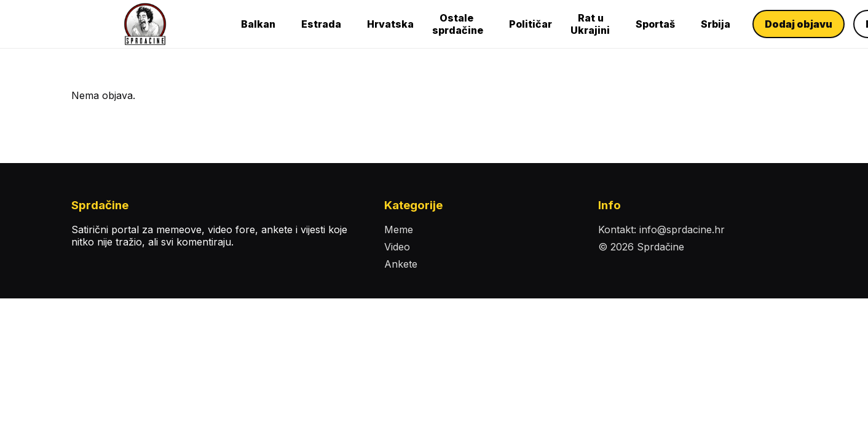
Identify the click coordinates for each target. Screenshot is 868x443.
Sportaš (655, 24)
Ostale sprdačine (458, 24)
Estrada (321, 24)
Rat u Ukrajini (590, 24)
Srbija (716, 24)
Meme (399, 229)
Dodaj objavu (799, 24)
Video (397, 247)
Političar (531, 24)
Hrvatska (390, 24)
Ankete (401, 264)
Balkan (258, 24)
